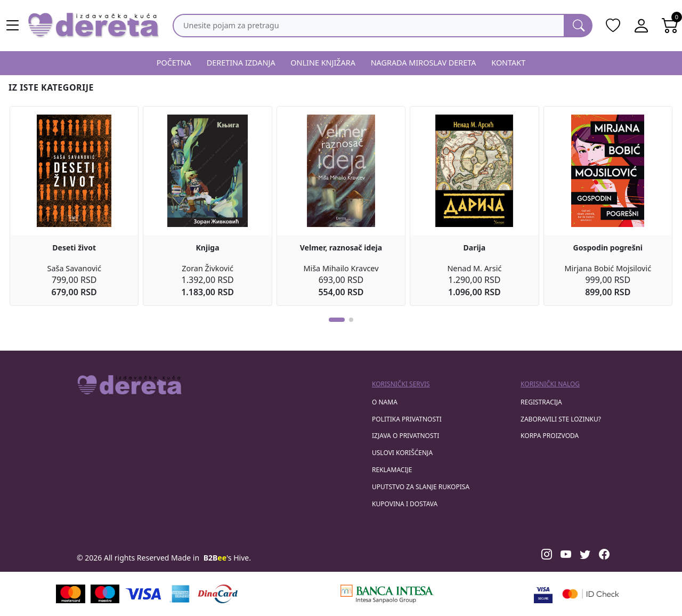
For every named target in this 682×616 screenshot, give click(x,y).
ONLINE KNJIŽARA (323, 63)
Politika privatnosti (407, 419)
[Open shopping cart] (670, 26)
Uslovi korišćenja (402, 453)
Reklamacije (392, 470)
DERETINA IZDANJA (241, 63)
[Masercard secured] (591, 594)
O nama (385, 402)
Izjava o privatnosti (405, 436)
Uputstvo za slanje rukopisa (421, 487)
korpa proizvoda (550, 436)
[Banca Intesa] (387, 594)
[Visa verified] (543, 594)
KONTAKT (508, 63)
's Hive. (227, 558)
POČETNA (174, 63)
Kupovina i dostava (405, 504)
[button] (337, 320)
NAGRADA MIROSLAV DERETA (424, 63)
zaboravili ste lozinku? (561, 419)
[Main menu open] (13, 26)
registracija (541, 402)
